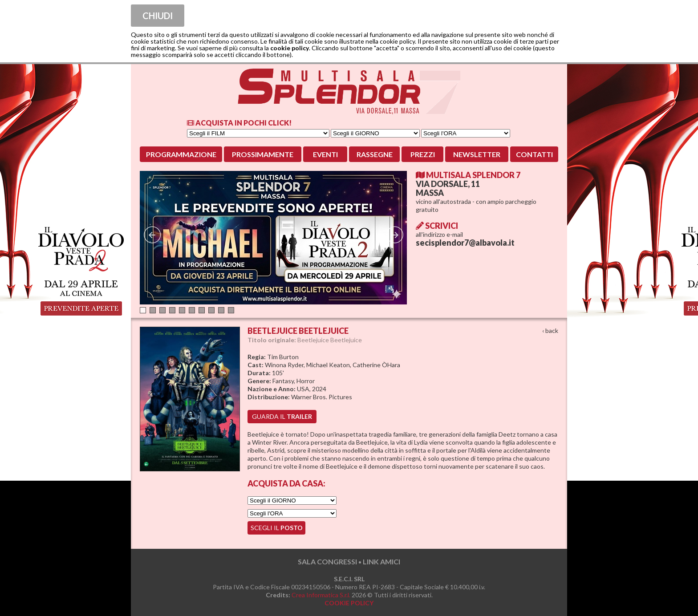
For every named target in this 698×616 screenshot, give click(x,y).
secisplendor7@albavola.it (465, 243)
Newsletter (477, 154)
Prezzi (423, 154)
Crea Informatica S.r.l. (321, 595)
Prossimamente (263, 154)
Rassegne (375, 154)
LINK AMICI (381, 561)
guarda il (282, 416)
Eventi (325, 154)
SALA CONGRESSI (327, 561)
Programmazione (181, 154)
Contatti (534, 154)
